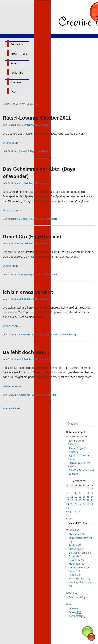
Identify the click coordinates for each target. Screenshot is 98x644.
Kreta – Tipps (19, 54)
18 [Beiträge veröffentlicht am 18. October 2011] (72, 500)
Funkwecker (52, 335)
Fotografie (17, 73)
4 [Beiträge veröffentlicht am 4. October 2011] (72, 493)
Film (54, 395)
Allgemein (24, 335)
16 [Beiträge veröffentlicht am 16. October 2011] (92, 497)
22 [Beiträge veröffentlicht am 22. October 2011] (88, 500)
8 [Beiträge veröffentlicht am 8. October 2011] (88, 493)
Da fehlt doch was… (26, 352)
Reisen (15, 63)
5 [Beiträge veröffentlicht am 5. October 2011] (76, 493)
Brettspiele (17, 44)
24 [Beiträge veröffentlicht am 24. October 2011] (68, 504)
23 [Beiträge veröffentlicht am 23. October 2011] (92, 500)
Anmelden (74, 609)
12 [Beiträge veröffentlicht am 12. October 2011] (76, 497)
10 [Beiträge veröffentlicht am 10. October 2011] (68, 497)
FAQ (13, 91)
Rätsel (22, 151)
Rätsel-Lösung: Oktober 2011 (37, 118)
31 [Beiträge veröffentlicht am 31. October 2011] (68, 508)
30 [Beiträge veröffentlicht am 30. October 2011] (92, 504)
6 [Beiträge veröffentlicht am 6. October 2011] (80, 493)
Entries (75, 612)
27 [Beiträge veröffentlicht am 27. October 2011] (80, 504)
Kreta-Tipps (75, 564)
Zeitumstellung (68, 335)
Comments (77, 616)
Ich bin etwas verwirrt (28, 292)
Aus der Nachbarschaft (80, 538)
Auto (48, 395)
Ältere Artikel (11, 408)
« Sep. (69, 512)
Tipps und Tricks (77, 579)
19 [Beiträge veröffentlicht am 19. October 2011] (76, 500)
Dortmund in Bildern (79, 553)
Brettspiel (51, 219)
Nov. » (77, 512)
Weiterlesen (12, 143)
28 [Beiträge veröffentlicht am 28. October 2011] (84, 504)
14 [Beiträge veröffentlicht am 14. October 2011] (84, 497)
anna (46, 125)
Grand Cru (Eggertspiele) (32, 236)
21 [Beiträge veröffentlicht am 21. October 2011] (84, 500)
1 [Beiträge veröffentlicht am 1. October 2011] (88, 489)
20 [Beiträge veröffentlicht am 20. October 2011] (80, 500)
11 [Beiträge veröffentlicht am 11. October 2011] (72, 497)
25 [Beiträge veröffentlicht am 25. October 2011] (72, 504)
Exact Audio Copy (78, 597)
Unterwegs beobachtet (80, 582)
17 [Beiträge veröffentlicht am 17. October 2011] (68, 500)
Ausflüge (73, 545)
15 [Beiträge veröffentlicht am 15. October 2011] (88, 497)
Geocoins (16, 82)
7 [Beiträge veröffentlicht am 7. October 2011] (84, 493)
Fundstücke (75, 560)
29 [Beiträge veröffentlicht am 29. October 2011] (88, 504)
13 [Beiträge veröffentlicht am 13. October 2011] (80, 497)
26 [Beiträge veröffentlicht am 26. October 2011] (76, 504)
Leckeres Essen (77, 568)
